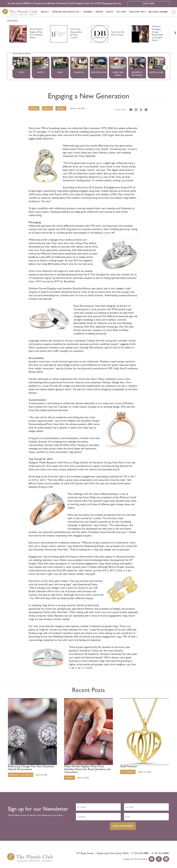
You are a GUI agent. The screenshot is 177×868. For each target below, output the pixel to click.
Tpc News (121, 12)
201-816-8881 (142, 853)
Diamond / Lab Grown (21, 775)
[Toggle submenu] (49, 12)
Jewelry (34, 108)
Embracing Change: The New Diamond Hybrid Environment (31, 768)
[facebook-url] (152, 859)
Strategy (47, 108)
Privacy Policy (141, 859)
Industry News (138, 12)
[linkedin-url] (166, 859)
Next (172, 32)
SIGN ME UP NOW (123, 826)
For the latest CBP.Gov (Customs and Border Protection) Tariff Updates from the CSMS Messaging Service (65, 3)
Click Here (148, 4)
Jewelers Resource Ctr (66, 12)
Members (88, 12)
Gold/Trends (128, 772)
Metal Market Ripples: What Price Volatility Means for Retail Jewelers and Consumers (87, 769)
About (44, 12)
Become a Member (158, 12)
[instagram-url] (159, 859)
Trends (99, 12)
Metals (70, 778)
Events (110, 12)
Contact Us (128, 859)
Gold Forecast (129, 766)
